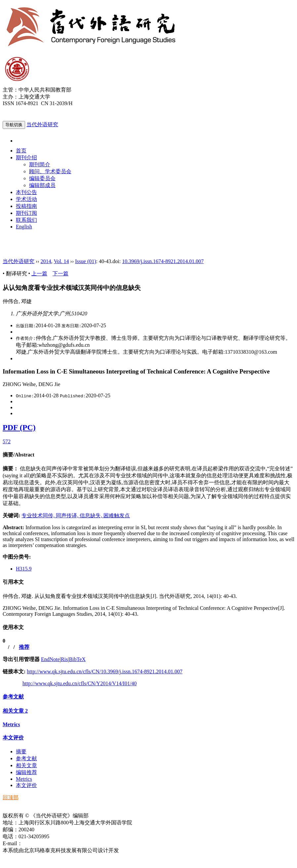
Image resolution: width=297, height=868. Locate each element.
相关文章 (15, 711)
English (24, 227)
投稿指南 (26, 206)
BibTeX (77, 659)
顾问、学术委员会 (50, 171)
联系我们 (26, 220)
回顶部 (11, 797)
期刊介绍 (26, 158)
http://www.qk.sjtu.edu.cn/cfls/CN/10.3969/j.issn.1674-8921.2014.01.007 (105, 671)
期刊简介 (40, 164)
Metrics (11, 724)
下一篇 (60, 274)
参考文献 (13, 697)
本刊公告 (26, 192)
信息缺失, (92, 515)
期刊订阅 (26, 213)
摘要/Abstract (19, 455)
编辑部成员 (42, 185)
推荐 (24, 647)
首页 (21, 151)
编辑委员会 (42, 178)
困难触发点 (117, 515)
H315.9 (24, 569)
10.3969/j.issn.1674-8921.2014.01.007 (163, 261)
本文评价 (13, 738)
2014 (46, 261)
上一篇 (39, 274)
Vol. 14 (61, 261)
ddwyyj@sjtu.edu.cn (44, 843)
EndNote (50, 659)
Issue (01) (86, 261)
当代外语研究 (42, 124)
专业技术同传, (39, 515)
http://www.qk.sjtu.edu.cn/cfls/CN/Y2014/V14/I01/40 (80, 683)
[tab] (148, 455)
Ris (64, 659)
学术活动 (26, 199)
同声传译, (68, 515)
